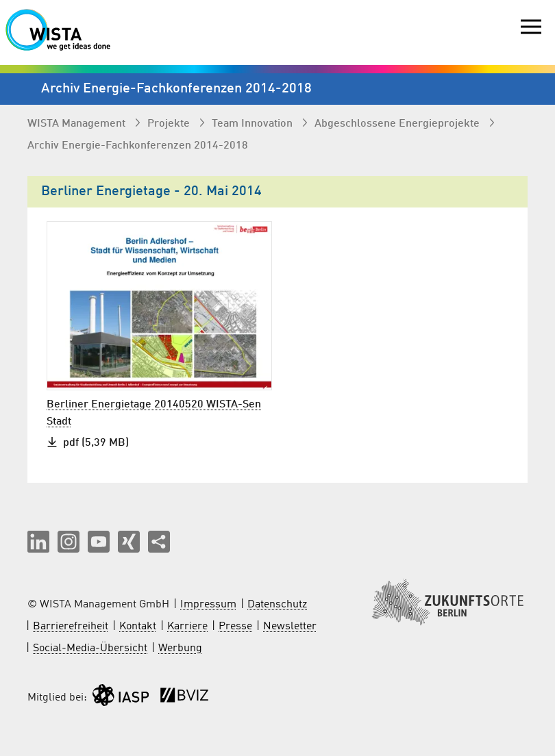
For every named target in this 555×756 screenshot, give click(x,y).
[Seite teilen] (159, 542)
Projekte (170, 124)
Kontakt (138, 627)
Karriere (187, 627)
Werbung (180, 648)
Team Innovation (254, 124)
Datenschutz (277, 605)
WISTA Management (78, 124)
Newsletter (290, 627)
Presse (235, 627)
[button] (38, 542)
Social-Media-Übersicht (90, 648)
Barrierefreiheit (71, 627)
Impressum (208, 605)
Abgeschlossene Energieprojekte (398, 124)
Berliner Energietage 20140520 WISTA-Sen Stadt (154, 413)
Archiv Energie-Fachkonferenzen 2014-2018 (138, 146)
